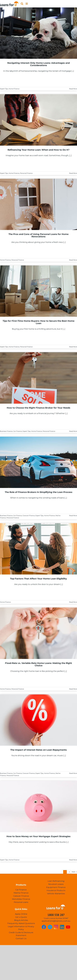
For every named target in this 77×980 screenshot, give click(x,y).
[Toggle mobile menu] (27, 4)
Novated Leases (56, 884)
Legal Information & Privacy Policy (21, 928)
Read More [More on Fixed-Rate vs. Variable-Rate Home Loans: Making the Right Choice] (73, 689)
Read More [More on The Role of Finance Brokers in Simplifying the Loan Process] (73, 516)
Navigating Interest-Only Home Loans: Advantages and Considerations (38, 64)
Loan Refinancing (56, 881)
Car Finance (18, 431)
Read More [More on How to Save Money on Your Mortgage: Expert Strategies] (73, 860)
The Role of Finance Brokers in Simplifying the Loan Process (39, 492)
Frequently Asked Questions (21, 923)
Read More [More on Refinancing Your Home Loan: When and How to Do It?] (73, 173)
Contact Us (21, 938)
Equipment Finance (56, 887)
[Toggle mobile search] (22, 4)
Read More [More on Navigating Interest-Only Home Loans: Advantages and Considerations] (73, 89)
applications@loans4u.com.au (56, 921)
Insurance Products (56, 890)
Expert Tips (4, 89)
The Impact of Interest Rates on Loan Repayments (39, 750)
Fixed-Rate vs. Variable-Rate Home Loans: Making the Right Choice (38, 664)
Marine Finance (21, 893)
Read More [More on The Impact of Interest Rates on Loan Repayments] (73, 773)
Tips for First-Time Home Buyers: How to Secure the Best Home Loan (38, 322)
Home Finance (14, 89)
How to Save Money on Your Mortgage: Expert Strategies (38, 836)
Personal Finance (26, 173)
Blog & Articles (21, 920)
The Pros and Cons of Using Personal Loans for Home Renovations (38, 235)
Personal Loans (21, 902)
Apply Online (21, 914)
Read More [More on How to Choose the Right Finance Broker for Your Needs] (73, 431)
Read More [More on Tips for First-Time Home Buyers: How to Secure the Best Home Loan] (73, 347)
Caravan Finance (29, 516)
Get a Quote (21, 917)
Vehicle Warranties (56, 894)
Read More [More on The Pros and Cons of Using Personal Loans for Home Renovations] (73, 260)
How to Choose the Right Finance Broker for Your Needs (38, 408)
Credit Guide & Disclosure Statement (21, 934)
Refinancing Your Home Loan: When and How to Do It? (38, 150)
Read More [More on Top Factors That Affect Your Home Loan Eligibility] (73, 602)
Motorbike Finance (21, 899)
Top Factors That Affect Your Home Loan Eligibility (38, 579)
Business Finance (6, 431)
